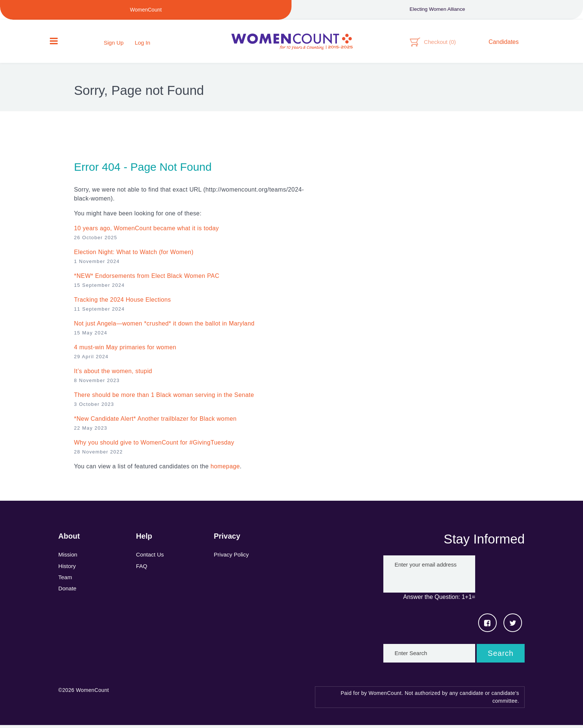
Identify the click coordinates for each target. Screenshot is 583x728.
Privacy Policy (232, 558)
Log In (142, 44)
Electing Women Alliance (437, 10)
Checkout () (440, 43)
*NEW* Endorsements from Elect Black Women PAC (147, 279)
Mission (68, 558)
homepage (225, 469)
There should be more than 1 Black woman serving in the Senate (164, 398)
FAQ (142, 570)
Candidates (504, 43)
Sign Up (114, 44)
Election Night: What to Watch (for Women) (134, 255)
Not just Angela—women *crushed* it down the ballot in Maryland (164, 326)
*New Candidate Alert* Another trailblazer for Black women (155, 422)
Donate (68, 594)
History (68, 570)
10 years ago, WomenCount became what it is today (146, 231)
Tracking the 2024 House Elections (123, 303)
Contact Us (151, 558)
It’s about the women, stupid (113, 374)
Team (66, 582)
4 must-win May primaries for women (125, 350)
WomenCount (291, 43)
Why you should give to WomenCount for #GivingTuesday (154, 445)
